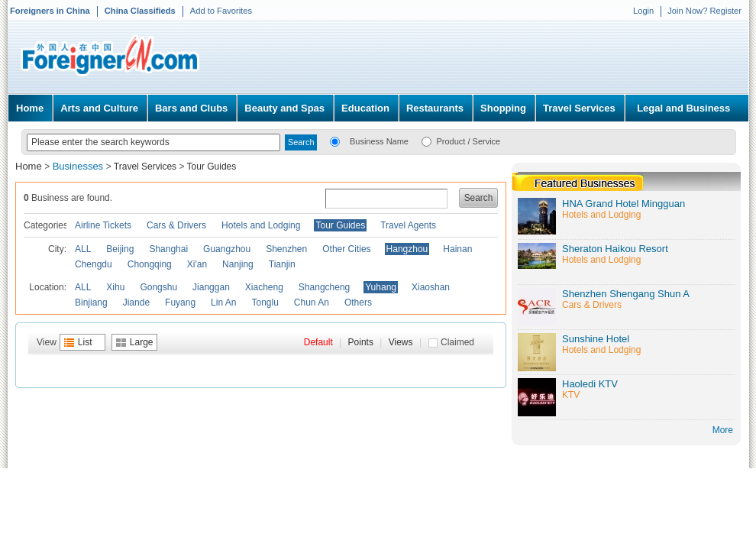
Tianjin (282, 264)
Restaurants (435, 108)
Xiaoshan (431, 287)
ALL (83, 249)
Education (365, 108)
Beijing (120, 249)
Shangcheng (324, 287)
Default (318, 342)
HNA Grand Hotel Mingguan (624, 204)
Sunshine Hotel (596, 339)
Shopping (503, 108)
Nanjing (238, 264)
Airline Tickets (103, 225)
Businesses (79, 166)
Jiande (136, 302)
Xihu (115, 287)
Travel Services (579, 108)
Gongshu (158, 287)
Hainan (457, 249)
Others (358, 302)
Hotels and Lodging (261, 225)
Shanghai (168, 249)
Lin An (223, 302)
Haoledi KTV (590, 384)
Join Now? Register (704, 11)
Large (142, 342)
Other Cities (346, 249)
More (723, 430)
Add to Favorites (221, 11)
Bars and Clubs (191, 108)
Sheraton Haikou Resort (615, 249)
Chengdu (94, 264)
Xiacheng (264, 287)
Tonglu (265, 302)
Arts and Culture (99, 108)
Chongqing (150, 264)
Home (30, 108)
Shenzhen (286, 249)
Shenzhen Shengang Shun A (626, 294)
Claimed (457, 342)
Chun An (312, 302)
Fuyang (180, 302)
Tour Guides (212, 167)
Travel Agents (408, 225)
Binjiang (91, 302)
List (85, 342)
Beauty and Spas (284, 108)
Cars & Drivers (176, 225)
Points (361, 342)
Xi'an (197, 264)
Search (479, 198)
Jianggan (211, 287)
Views (401, 342)
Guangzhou (227, 249)
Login (643, 11)
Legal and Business (683, 108)
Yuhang (381, 287)
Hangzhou (407, 249)
